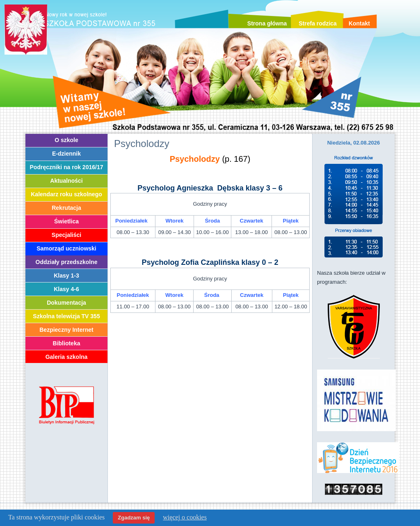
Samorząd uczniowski (66, 248)
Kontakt (359, 23)
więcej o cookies (185, 517)
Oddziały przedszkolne (67, 262)
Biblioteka (67, 343)
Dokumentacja (66, 303)
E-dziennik (66, 154)
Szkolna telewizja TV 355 (66, 316)
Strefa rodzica (318, 23)
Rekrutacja (66, 208)
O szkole (66, 140)
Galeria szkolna (67, 357)
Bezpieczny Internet (66, 330)
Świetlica (66, 221)
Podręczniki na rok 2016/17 (67, 167)
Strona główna (267, 23)
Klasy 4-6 (66, 289)
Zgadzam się (134, 518)
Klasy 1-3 (66, 276)
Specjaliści (66, 235)
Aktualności (66, 181)
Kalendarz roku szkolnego (66, 194)
